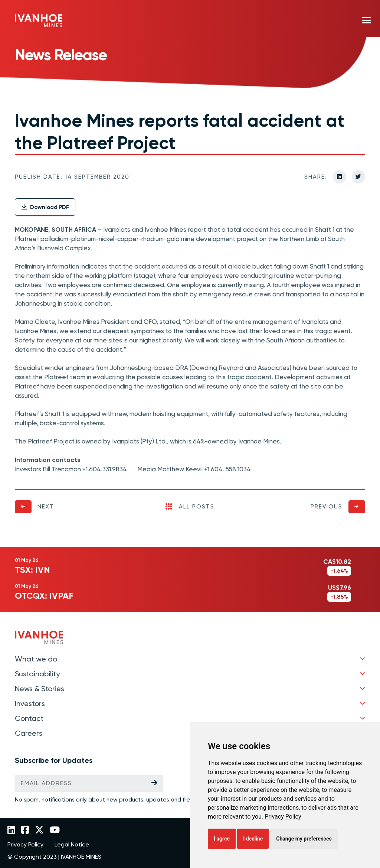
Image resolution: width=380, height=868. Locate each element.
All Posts (190, 507)
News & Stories (40, 689)
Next (46, 507)
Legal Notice (72, 845)
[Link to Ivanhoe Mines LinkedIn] (11, 830)
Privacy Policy (283, 817)
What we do (36, 659)
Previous (327, 507)
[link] (283, 817)
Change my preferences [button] (304, 839)
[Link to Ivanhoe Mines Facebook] (25, 830)
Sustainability (37, 674)
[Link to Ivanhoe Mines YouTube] (55, 830)
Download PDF (45, 207)
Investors (30, 703)
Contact (29, 718)
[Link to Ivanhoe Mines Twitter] (39, 830)
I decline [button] (253, 839)
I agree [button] (222, 839)
